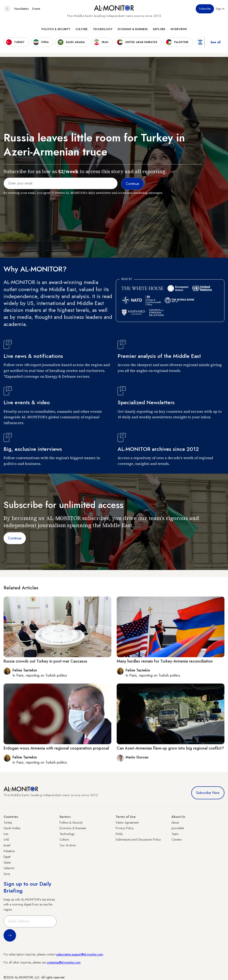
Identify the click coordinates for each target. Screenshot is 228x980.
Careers (177, 839)
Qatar (7, 862)
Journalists (178, 828)
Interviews (179, 29)
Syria (7, 874)
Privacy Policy (125, 828)
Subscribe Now (208, 793)
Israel (7, 845)
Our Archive (67, 845)
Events (36, 9)
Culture (81, 29)
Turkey (8, 823)
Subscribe (205, 9)
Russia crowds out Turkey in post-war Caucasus (45, 661)
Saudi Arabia (12, 828)
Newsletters (21, 9)
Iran (6, 834)
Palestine (9, 851)
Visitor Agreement (127, 823)
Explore (159, 29)
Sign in (220, 9)
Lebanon (9, 868)
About (175, 823)
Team (175, 834)
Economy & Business (133, 29)
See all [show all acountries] (216, 42)
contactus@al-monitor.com (64, 962)
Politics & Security (56, 29)
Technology (103, 29)
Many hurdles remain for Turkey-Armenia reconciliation (165, 661)
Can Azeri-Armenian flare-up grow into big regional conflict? (170, 748)
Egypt (7, 857)
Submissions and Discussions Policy (138, 839)
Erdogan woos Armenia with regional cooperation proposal (56, 748)
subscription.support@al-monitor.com (80, 954)
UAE (6, 839)
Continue (15, 538)
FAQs (119, 834)
